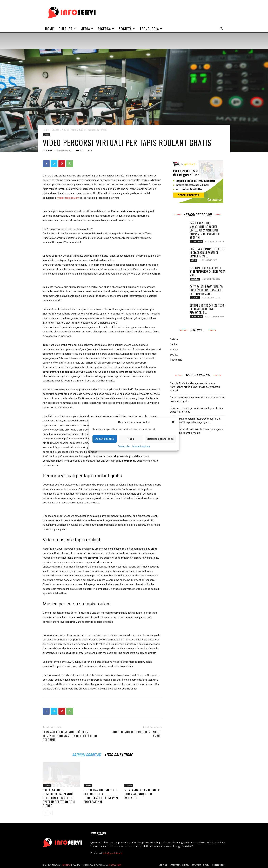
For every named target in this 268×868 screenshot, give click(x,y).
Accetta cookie (105, 439)
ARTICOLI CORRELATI (87, 754)
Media (87, 29)
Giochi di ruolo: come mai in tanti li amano (137, 734)
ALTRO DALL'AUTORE (118, 754)
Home (50, 29)
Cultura (67, 29)
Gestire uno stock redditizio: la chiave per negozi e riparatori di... (207, 309)
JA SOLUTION (115, 865)
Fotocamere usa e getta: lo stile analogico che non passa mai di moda (197, 410)
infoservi (66, 865)
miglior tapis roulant (68, 198)
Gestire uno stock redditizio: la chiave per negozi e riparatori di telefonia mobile (197, 431)
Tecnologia (151, 29)
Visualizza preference (160, 439)
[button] (173, 422)
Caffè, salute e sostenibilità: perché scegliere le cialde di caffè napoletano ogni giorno (59, 798)
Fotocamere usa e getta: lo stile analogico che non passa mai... (207, 271)
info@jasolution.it (113, 853)
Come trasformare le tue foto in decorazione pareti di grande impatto (207, 253)
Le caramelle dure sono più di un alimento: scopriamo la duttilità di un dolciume (70, 736)
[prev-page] (45, 813)
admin (49, 150)
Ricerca (106, 29)
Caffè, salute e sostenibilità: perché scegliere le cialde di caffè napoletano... (206, 290)
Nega (131, 439)
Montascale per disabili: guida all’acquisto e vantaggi (142, 794)
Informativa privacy (141, 446)
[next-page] (50, 813)
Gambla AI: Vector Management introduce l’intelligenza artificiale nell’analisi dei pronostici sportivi (205, 230)
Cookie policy (124, 446)
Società (127, 29)
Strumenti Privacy (201, 865)
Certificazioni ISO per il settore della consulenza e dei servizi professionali (101, 796)
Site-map (163, 865)
